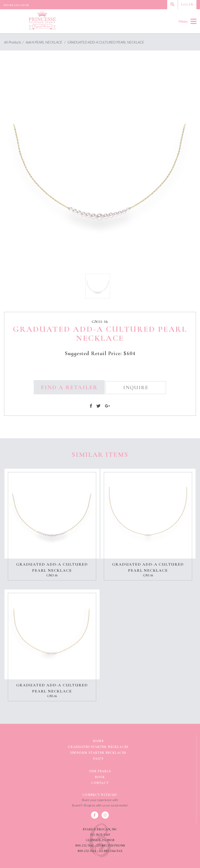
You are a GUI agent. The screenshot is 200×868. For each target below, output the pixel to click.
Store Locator (16, 5)
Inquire (136, 388)
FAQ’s (98, 759)
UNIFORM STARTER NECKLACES (98, 753)
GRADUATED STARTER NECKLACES (98, 747)
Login (187, 5)
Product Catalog (48, 5)
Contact (100, 783)
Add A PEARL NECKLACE (46, 42)
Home (98, 741)
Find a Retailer (69, 387)
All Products (14, 42)
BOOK (100, 777)
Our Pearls (100, 771)
